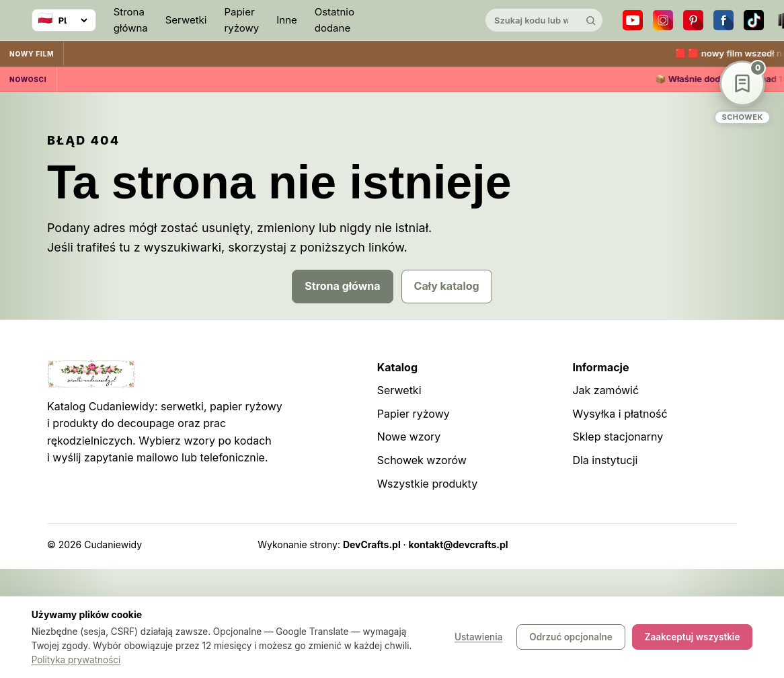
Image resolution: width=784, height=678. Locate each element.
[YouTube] (633, 20)
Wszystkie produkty (427, 484)
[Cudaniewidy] (420, 21)
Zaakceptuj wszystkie (693, 638)
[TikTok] (754, 20)
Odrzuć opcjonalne (571, 638)
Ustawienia (478, 638)
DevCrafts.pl (372, 544)
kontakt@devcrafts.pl (459, 544)
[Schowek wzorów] (742, 92)
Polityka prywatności (76, 660)
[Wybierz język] (64, 20)
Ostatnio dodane (335, 20)
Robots (686, 544)
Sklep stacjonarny (618, 437)
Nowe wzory (409, 437)
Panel (724, 544)
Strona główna (131, 20)
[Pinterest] (693, 20)
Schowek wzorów (422, 460)
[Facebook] (723, 20)
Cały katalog (447, 286)
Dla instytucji (605, 460)
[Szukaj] (591, 20)
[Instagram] (663, 20)
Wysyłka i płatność (620, 414)
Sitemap (642, 544)
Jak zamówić (605, 390)
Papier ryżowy (241, 20)
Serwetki (186, 20)
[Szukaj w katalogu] (533, 20)
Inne (287, 20)
